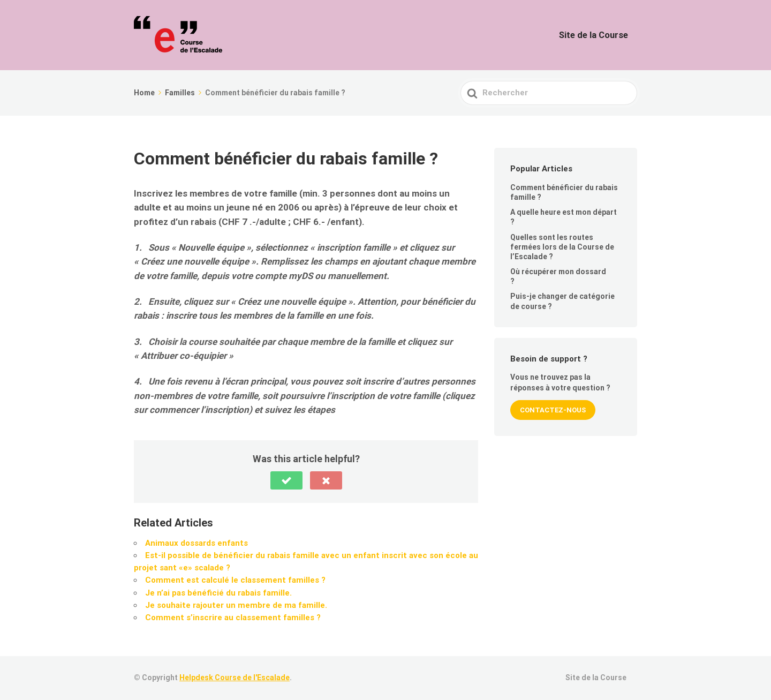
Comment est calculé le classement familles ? (235, 580)
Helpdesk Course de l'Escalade (235, 678)
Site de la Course (600, 35)
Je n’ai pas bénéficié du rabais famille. (218, 593)
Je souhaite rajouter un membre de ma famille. (236, 605)
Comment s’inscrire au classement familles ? (233, 618)
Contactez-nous (553, 410)
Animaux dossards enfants (196, 543)
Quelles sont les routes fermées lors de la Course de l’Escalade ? (562, 247)
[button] (286, 480)
